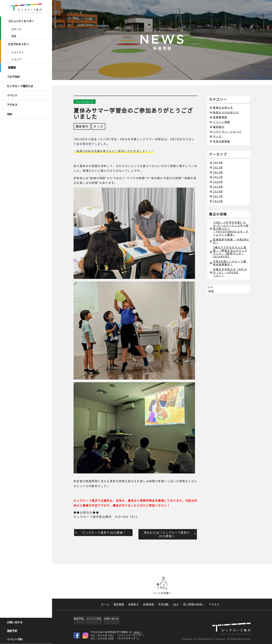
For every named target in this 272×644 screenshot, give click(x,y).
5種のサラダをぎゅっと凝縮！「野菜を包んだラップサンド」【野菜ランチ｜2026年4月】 (230, 252)
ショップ (16, 58)
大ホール (16, 28)
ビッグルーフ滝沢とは (20, 83)
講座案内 (82, 126)
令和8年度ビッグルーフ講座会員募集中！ (230, 263)
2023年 (218, 167)
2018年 (218, 191)
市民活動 (163, 604)
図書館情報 (220, 117)
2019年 (218, 187)
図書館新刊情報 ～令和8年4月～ (231, 241)
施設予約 (12, 631)
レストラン (18, 51)
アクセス (12, 100)
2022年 (218, 172)
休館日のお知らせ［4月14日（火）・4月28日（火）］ (230, 272)
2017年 (218, 196)
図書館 (12, 66)
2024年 (218, 162)
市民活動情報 (222, 141)
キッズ (98, 126)
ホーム (105, 604)
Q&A (10, 109)
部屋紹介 (134, 604)
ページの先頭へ (162, 586)
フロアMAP (13, 74)
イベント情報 (222, 122)
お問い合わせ (15, 623)
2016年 (218, 201)
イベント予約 (15, 640)
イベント (12, 91)
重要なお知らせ (223, 107)
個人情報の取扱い (194, 604)
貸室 (14, 35)
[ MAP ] (137, 631)
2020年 (218, 182)
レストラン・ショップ (227, 131)
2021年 (218, 177)
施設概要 (119, 604)
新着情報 (148, 604)
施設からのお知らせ (226, 112)
